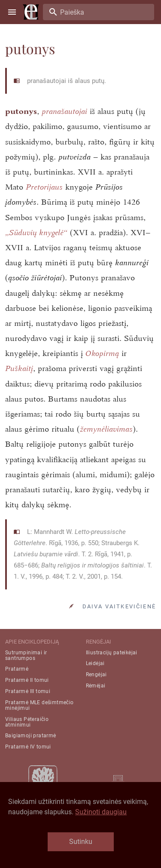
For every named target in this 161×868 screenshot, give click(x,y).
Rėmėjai (96, 686)
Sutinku (81, 842)
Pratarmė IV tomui (28, 747)
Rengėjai (96, 675)
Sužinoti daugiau (101, 812)
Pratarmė (17, 669)
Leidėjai (95, 663)
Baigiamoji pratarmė (31, 736)
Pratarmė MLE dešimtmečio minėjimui (39, 705)
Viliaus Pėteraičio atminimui (27, 722)
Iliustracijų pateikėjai (112, 653)
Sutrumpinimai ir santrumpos (26, 655)
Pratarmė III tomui (28, 691)
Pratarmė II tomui (27, 680)
